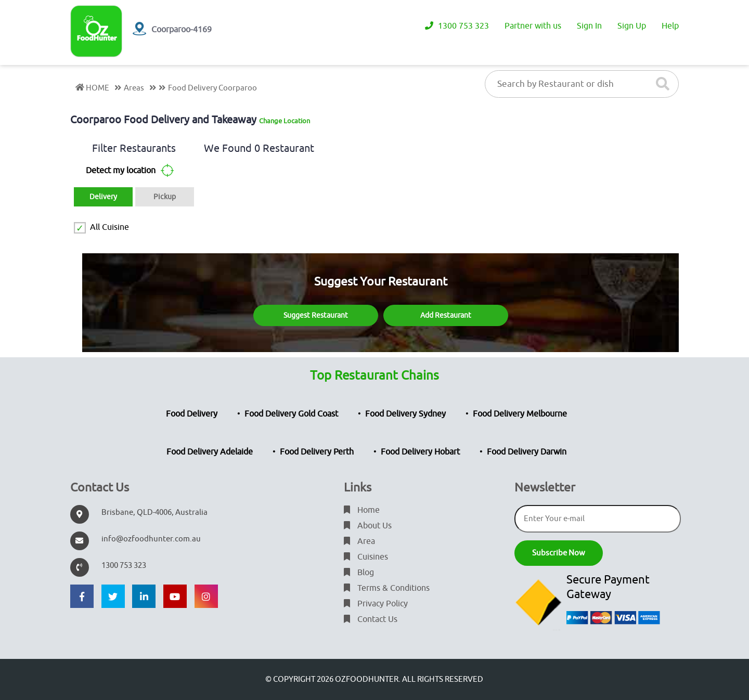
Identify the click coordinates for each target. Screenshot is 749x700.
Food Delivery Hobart (420, 452)
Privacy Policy (376, 604)
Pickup (165, 197)
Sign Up (632, 26)
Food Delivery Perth (317, 452)
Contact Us (371, 619)
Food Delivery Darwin (527, 452)
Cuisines (366, 557)
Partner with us (533, 26)
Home (362, 510)
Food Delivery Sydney (405, 414)
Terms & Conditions (387, 588)
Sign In (589, 26)
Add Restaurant (446, 315)
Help (670, 26)
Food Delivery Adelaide (210, 452)
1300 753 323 (457, 26)
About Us (368, 526)
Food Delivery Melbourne (520, 414)
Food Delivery (192, 414)
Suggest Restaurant (316, 315)
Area (359, 541)
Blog (359, 573)
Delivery (103, 197)
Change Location (285, 121)
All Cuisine (109, 227)
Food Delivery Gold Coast (291, 414)
